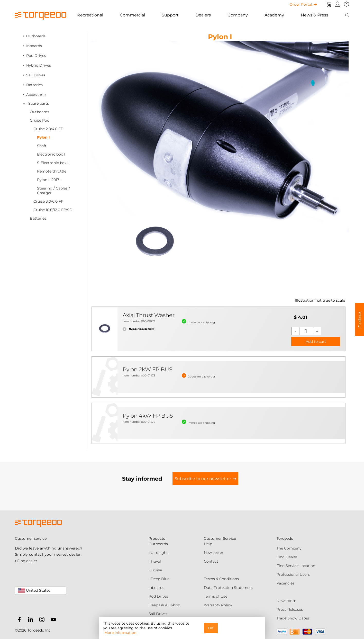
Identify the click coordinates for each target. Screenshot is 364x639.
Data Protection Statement (229, 588)
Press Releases (290, 609)
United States (34, 591)
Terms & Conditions (221, 579)
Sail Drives (158, 614)
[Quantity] (306, 331)
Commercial (132, 15)
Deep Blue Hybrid (164, 605)
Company (238, 15)
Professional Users (293, 574)
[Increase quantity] (317, 331)
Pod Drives (158, 596)
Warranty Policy (218, 605)
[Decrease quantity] (295, 331)
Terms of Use (216, 596)
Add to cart (316, 341)
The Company (289, 548)
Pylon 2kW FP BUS (148, 369)
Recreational (90, 15)
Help (208, 544)
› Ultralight (158, 553)
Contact (211, 561)
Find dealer (26, 561)
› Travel (155, 561)
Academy (274, 15)
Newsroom (286, 601)
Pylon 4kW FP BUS (148, 416)
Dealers (203, 15)
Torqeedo (285, 538)
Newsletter (214, 553)
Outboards (158, 544)
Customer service (31, 538)
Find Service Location (296, 566)
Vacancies (285, 583)
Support (170, 15)
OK (211, 628)
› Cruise (155, 570)
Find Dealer (287, 557)
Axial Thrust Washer (149, 315)
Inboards (156, 588)
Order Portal (301, 4)
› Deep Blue (159, 579)
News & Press (315, 15)
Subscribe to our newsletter (203, 479)
